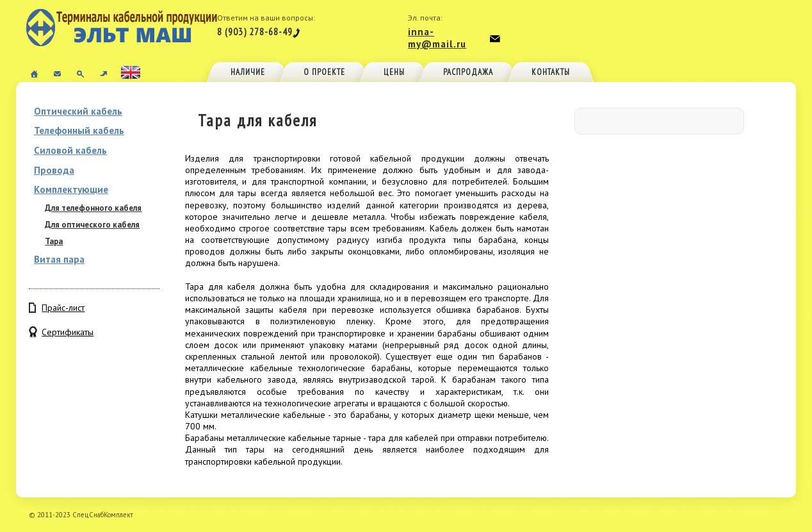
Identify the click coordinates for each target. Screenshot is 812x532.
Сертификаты (68, 332)
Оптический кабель (78, 111)
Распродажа (468, 72)
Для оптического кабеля (92, 225)
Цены (394, 72)
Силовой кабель (70, 150)
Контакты (551, 72)
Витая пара (59, 259)
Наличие (248, 72)
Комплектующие (71, 189)
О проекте (324, 72)
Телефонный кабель (79, 130)
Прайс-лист (63, 308)
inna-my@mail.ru (437, 38)
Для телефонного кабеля (93, 208)
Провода (54, 170)
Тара (54, 241)
